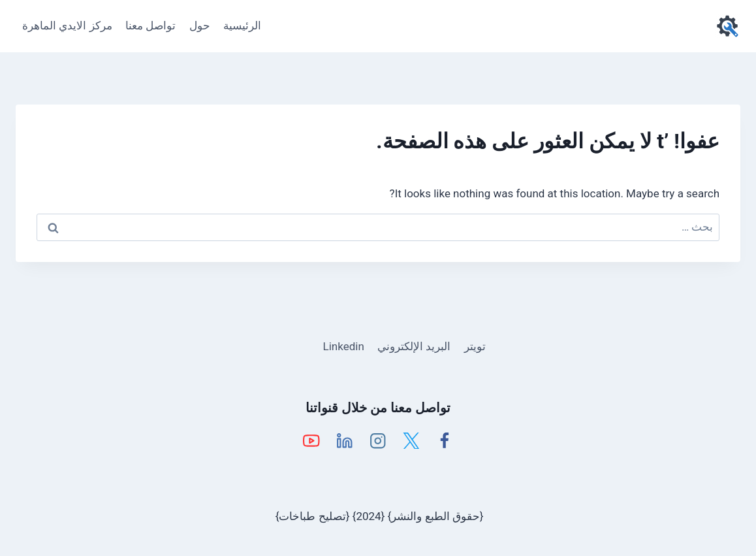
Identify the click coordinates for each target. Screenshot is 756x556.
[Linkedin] (345, 441)
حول (200, 25)
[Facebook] (445, 441)
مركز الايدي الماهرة (67, 25)
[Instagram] (378, 441)
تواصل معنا (150, 25)
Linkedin (344, 346)
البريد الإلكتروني (414, 346)
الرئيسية (242, 25)
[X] (412, 441)
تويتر (475, 346)
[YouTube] (312, 441)
